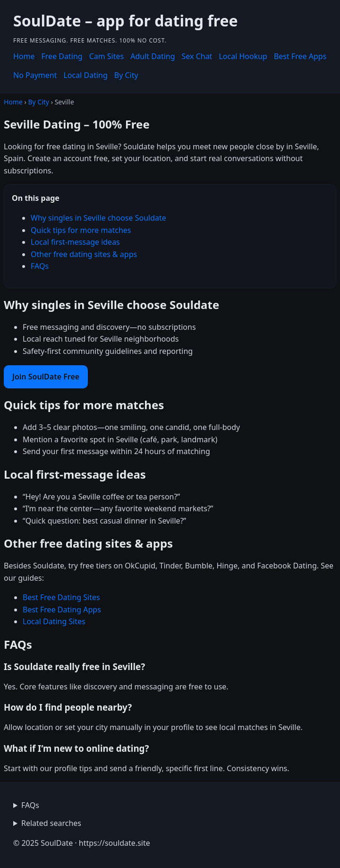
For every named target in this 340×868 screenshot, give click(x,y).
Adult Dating (153, 56)
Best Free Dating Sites (61, 597)
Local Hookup (243, 56)
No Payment (35, 75)
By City (126, 75)
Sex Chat (197, 56)
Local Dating (85, 75)
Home (24, 56)
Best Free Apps (300, 56)
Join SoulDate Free (46, 377)
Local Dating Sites (54, 621)
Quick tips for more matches (81, 230)
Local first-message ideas (75, 242)
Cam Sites (107, 56)
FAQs (40, 266)
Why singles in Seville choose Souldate (98, 218)
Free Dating (62, 56)
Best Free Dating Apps (62, 610)
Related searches (51, 823)
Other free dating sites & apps (84, 254)
